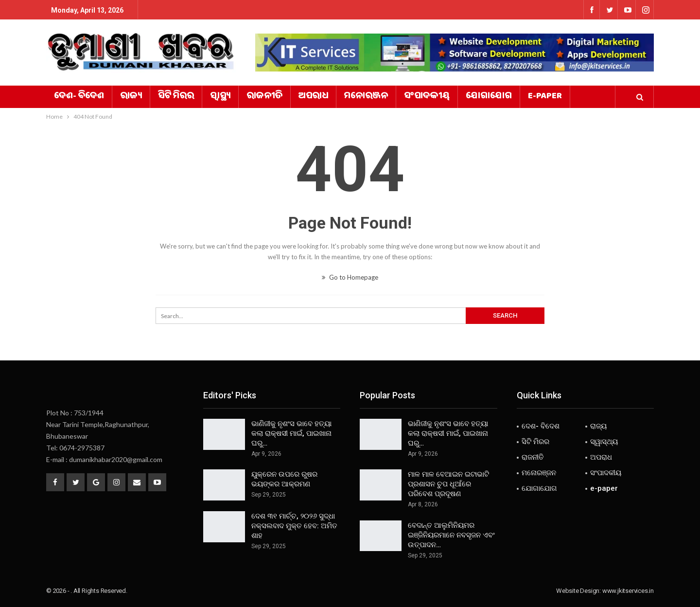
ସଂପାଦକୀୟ (427, 97)
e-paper (545, 97)
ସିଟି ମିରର (176, 97)
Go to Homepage (350, 277)
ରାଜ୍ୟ (131, 97)
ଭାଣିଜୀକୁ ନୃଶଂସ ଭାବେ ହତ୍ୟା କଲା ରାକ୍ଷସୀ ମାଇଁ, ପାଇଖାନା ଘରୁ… (291, 433)
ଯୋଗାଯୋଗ (489, 97)
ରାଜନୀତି (264, 97)
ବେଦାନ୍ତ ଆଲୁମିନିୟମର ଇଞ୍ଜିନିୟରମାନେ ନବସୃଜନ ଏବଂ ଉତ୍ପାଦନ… (451, 535)
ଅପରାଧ (313, 97)
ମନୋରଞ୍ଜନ (366, 97)
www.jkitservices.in (628, 591)
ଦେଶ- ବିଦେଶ (79, 97)
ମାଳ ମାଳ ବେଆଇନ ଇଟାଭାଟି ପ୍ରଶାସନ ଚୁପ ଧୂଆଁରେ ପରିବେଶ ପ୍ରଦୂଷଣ (448, 484)
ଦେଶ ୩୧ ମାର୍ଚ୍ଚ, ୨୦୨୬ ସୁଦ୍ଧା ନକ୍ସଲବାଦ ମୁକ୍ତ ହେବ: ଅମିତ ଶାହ (294, 526)
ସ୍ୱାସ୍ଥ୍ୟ (220, 97)
